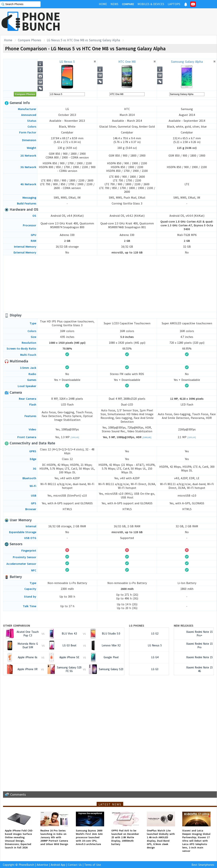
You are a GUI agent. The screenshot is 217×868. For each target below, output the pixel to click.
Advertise (42, 865)
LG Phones (137, 625)
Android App (58, 865)
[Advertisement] (148, 22)
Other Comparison (17, 625)
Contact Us (75, 865)
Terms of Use (93, 865)
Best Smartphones (203, 865)
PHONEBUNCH (41, 21)
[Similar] (75, 437)
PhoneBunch (26, 865)
